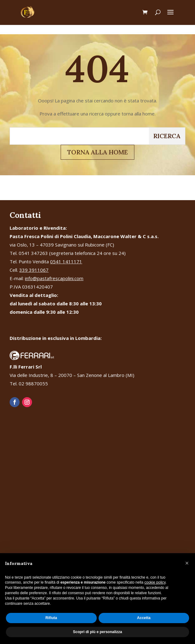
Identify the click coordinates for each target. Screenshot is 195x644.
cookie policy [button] (155, 582)
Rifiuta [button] (51, 618)
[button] (187, 563)
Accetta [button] (144, 618)
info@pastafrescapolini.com (54, 278)
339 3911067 (34, 270)
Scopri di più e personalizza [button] (97, 632)
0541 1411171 (66, 261)
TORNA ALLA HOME (97, 152)
